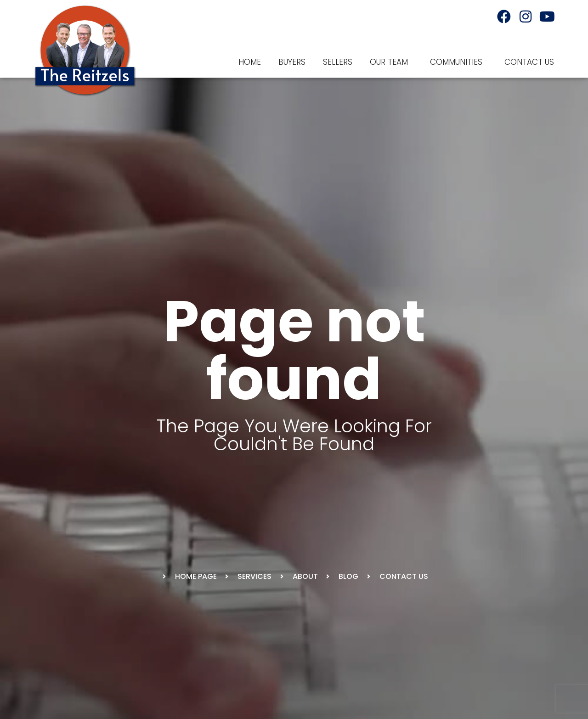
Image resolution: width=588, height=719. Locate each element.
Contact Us (529, 62)
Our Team (391, 62)
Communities (458, 62)
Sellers (338, 62)
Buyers (292, 62)
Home (250, 62)
